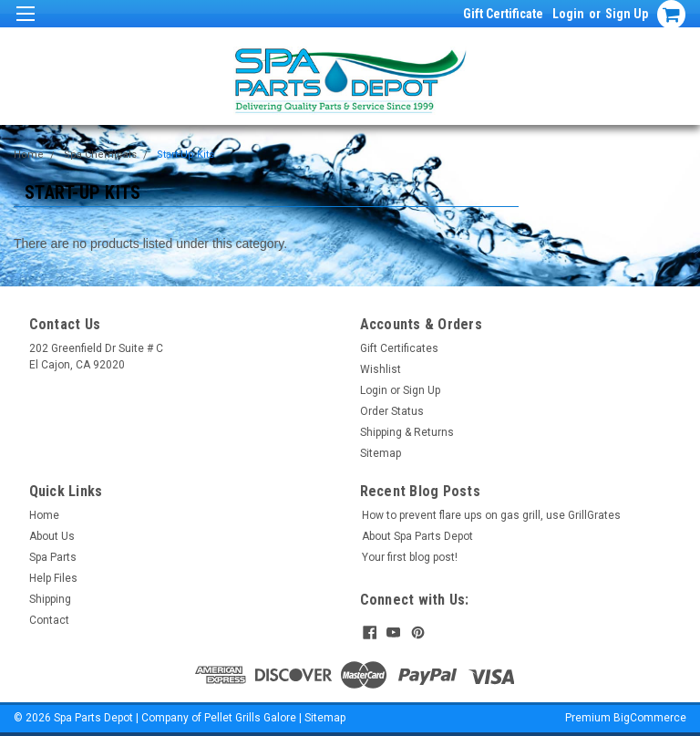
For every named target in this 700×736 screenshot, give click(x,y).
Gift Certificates (399, 348)
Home (29, 155)
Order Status (392, 411)
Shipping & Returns (407, 432)
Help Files (53, 578)
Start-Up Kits (185, 155)
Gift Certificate (503, 14)
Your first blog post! (410, 557)
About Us (52, 536)
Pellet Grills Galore (250, 718)
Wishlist (381, 369)
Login (568, 14)
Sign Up (627, 14)
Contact (49, 620)
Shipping (50, 599)
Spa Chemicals (100, 155)
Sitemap (381, 453)
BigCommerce (650, 718)
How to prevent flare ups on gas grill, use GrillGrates (491, 515)
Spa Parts (53, 557)
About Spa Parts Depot (417, 536)
